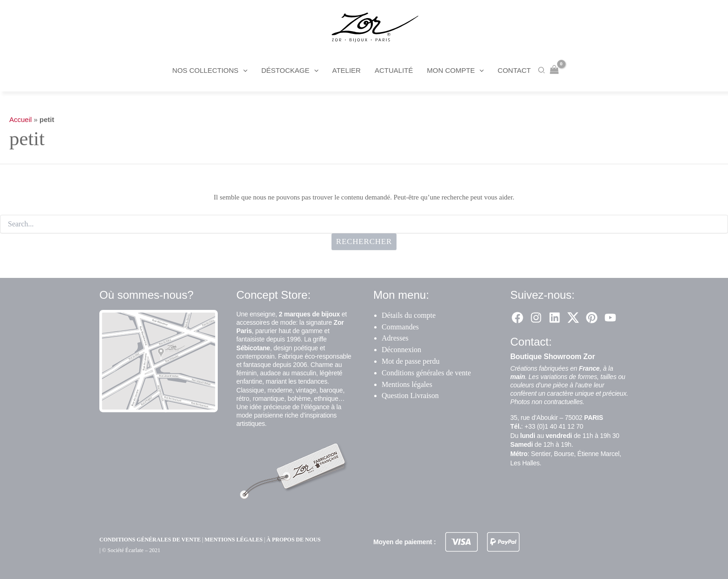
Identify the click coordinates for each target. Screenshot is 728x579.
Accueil (20, 119)
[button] (243, 71)
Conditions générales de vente (426, 373)
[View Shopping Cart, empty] (554, 70)
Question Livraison (410, 396)
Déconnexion (401, 350)
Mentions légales (407, 384)
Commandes (400, 327)
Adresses (395, 338)
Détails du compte (409, 315)
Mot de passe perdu (411, 361)
